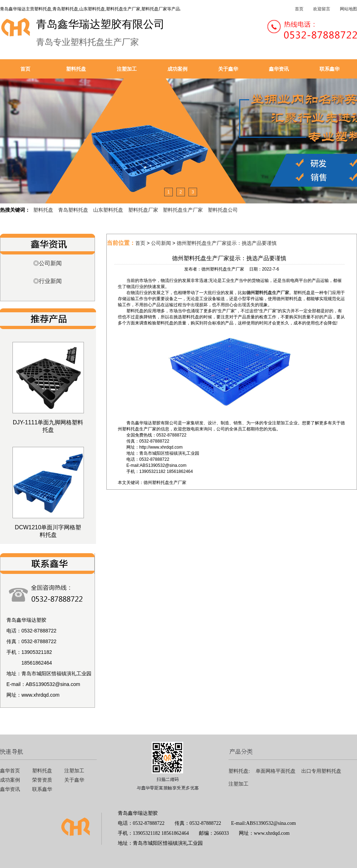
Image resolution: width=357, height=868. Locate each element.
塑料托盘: (239, 771)
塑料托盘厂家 (143, 210)
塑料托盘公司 (223, 210)
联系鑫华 (330, 69)
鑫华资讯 (279, 69)
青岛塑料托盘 (73, 210)
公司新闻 (161, 243)
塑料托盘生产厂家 (183, 210)
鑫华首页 (10, 771)
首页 (299, 9)
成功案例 (177, 69)
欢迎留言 (322, 9)
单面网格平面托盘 (276, 771)
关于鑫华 (228, 69)
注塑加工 (127, 69)
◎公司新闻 (47, 263)
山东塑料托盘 (108, 210)
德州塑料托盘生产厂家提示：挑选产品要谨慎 (227, 243)
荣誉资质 (42, 780)
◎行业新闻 (47, 281)
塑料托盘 (76, 69)
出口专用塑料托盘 (321, 771)
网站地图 (348, 9)
